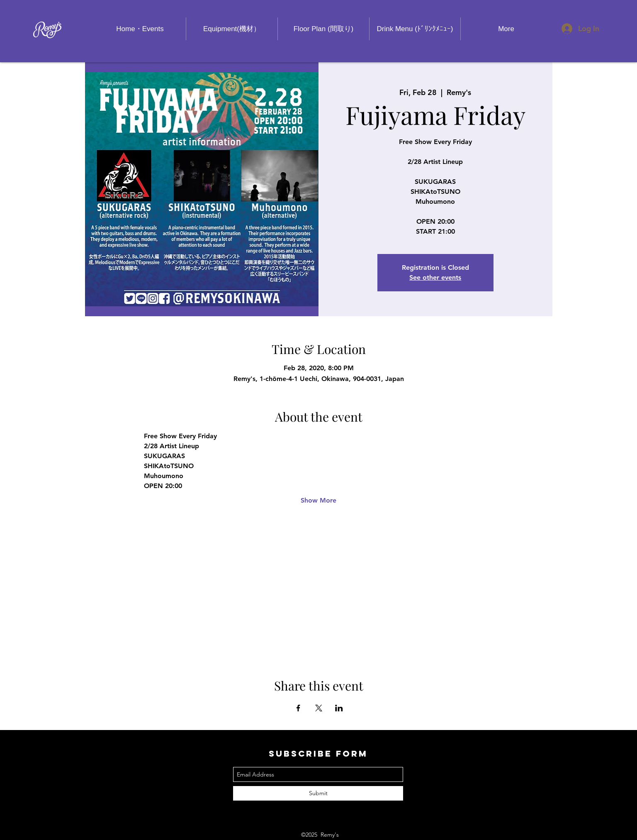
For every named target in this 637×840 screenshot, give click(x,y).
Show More (318, 500)
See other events (435, 277)
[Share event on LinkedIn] (339, 708)
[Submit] (318, 793)
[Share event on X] (319, 708)
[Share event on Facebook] (298, 708)
